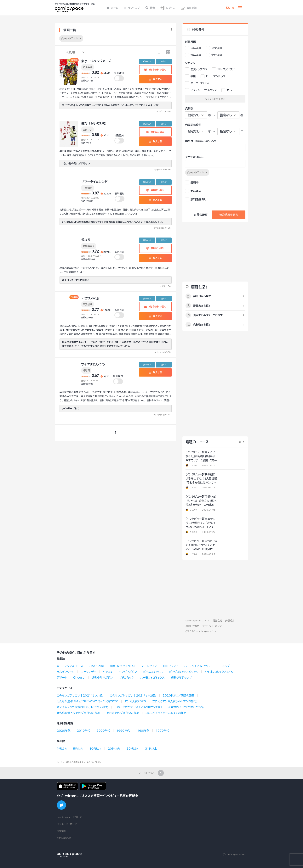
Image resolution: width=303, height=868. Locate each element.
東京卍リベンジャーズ (96, 61)
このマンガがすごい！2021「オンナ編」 (80, 696)
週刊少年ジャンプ (181, 678)
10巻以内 (95, 749)
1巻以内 (62, 749)
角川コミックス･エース (70, 666)
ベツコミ (108, 672)
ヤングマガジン (128, 672)
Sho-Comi (97, 666)
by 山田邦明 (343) (163, 415)
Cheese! (79, 678)
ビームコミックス (153, 672)
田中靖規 (88, 188)
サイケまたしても (93, 364)
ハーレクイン (149, 666)
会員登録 (189, 8)
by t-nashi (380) (163, 352)
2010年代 (84, 731)
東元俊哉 (88, 304)
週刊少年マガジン (102, 678)
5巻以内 (78, 749)
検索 (150, 8)
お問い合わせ (192, 626)
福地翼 (86, 370)
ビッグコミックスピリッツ (184, 672)
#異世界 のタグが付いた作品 (186, 707)
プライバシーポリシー (213, 626)
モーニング (223, 666)
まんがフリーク (66, 672)
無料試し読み (155, 132)
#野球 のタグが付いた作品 (123, 713)
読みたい (147, 61)
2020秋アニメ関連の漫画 (179, 696)
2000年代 (103, 731)
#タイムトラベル (94, 762)
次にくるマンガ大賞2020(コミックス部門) (83, 707)
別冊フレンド (170, 666)
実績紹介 (230, 620)
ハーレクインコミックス (198, 666)
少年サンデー (88, 672)
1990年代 (123, 731)
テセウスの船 (90, 298)
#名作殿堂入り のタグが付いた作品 (78, 713)
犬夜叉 (86, 240)
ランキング (132, 8)
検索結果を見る (229, 215)
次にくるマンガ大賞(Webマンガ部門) (175, 701)
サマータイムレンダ (94, 182)
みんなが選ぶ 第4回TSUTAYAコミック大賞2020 (88, 701)
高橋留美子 (89, 246)
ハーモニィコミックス (152, 678)
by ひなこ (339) (164, 111)
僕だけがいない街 (94, 123)
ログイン (168, 8)
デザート (62, 678)
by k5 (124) (165, 286)
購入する (155, 79)
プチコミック (126, 678)
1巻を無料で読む (155, 70)
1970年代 (162, 731)
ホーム (112, 8)
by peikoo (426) (163, 170)
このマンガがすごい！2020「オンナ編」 (138, 707)
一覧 (239, 442)
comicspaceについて (198, 620)
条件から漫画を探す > (76, 762)
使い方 (230, 8)
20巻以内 (114, 749)
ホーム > (61, 762)
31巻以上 (151, 749)
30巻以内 (132, 749)
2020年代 (64, 731)
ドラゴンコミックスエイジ (219, 672)
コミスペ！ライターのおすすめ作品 (166, 713)
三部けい (87, 130)
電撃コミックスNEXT (123, 666)
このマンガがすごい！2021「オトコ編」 (133, 696)
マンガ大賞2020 (135, 701)
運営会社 (217, 620)
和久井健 (88, 67)
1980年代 (143, 731)
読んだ (164, 61)
